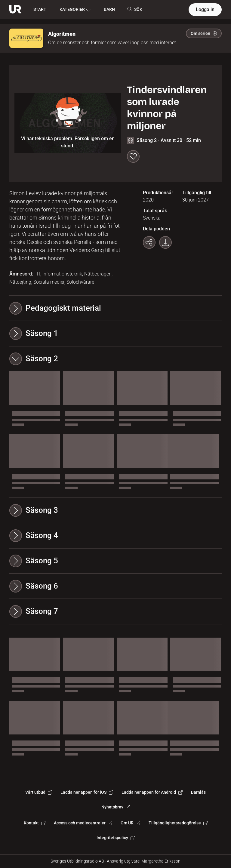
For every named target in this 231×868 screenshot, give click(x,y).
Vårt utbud (39, 792)
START (40, 9)
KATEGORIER (75, 10)
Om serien (204, 33)
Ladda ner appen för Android (152, 792)
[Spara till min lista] (133, 156)
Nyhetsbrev (116, 807)
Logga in (205, 9)
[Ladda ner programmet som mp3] (165, 242)
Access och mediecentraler (83, 823)
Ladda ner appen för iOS (87, 792)
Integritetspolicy (116, 838)
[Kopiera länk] (149, 242)
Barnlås (198, 792)
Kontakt (35, 823)
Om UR (130, 823)
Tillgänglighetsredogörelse (178, 823)
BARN (109, 9)
